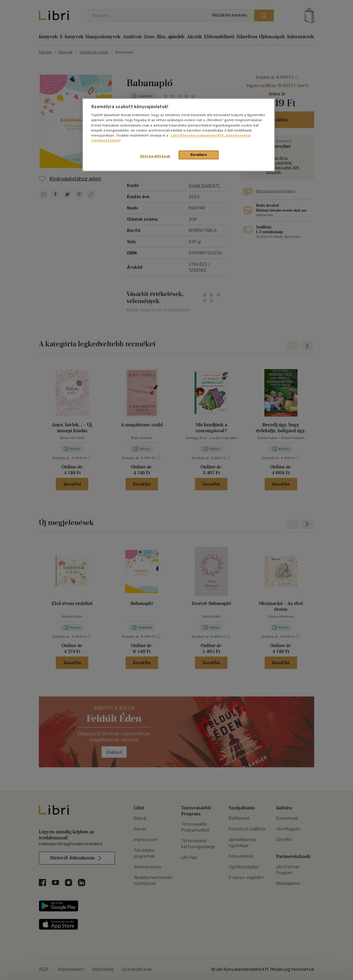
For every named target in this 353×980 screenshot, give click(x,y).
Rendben (199, 155)
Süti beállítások (155, 156)
